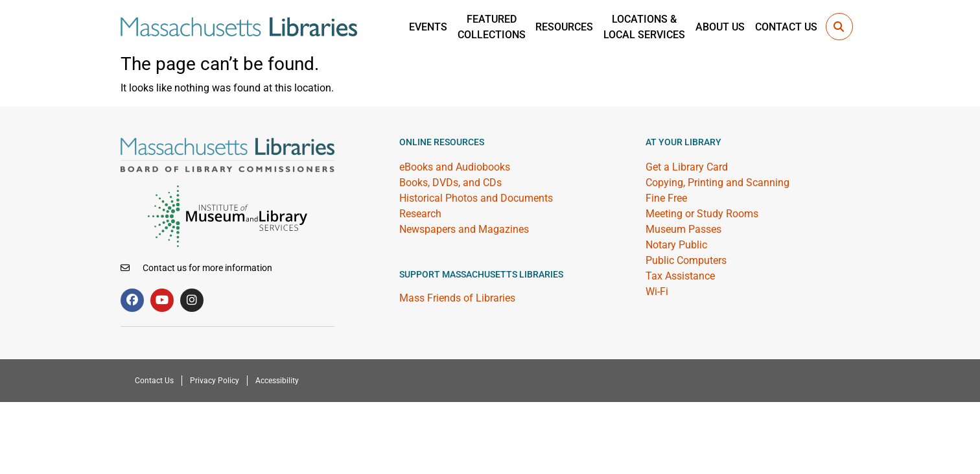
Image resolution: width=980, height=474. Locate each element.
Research (420, 214)
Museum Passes (683, 229)
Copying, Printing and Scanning (717, 183)
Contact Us (786, 27)
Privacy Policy (215, 381)
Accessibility (277, 381)
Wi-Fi (657, 291)
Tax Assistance (680, 276)
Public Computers (686, 260)
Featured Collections (492, 27)
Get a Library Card (687, 167)
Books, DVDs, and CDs (450, 183)
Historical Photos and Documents (476, 198)
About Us (720, 27)
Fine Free (666, 198)
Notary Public (676, 245)
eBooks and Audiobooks (455, 167)
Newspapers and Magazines (464, 229)
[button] (839, 27)
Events (428, 27)
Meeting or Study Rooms (702, 214)
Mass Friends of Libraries (457, 298)
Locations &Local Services (644, 27)
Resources (564, 27)
